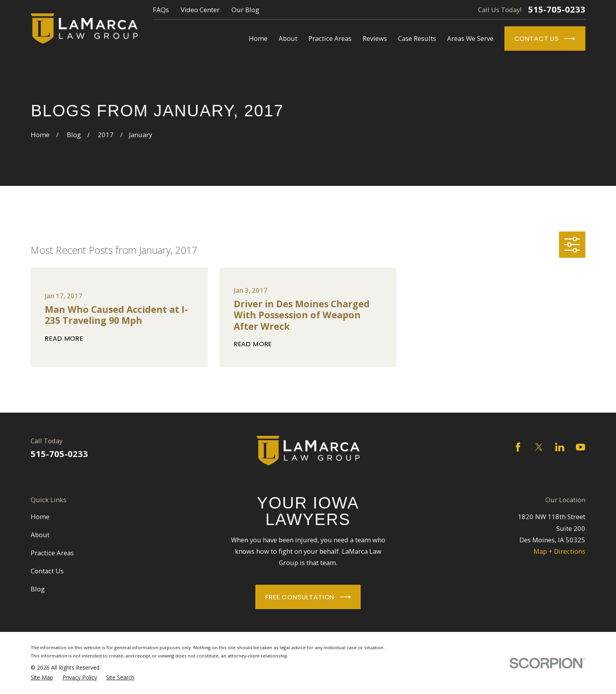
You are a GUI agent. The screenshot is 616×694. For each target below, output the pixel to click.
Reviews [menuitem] (375, 38)
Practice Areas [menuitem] (330, 38)
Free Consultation (308, 597)
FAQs (161, 10)
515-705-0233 (557, 9)
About (40, 535)
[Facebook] (518, 447)
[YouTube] (580, 447)
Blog (38, 589)
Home (40, 517)
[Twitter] (539, 447)
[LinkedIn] (560, 447)
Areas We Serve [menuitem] (470, 38)
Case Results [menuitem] (417, 38)
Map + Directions (559, 551)
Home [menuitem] (258, 38)
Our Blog (245, 10)
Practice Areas (52, 553)
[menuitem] (42, 677)
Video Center (200, 10)
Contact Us (545, 39)
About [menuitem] (288, 38)
